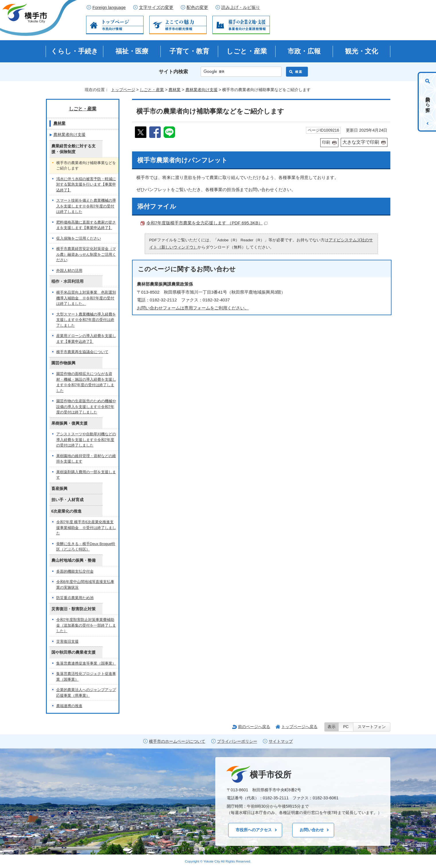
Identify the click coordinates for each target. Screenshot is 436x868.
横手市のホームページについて (177, 741)
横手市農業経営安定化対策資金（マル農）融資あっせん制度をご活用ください (86, 254)
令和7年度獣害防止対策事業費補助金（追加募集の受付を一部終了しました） (86, 625)
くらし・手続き (74, 51)
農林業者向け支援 (201, 90)
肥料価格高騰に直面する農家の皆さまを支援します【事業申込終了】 (86, 225)
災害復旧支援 (67, 641)
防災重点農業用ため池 (75, 598)
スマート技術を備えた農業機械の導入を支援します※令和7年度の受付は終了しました (86, 206)
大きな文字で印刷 (361, 142)
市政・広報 (304, 51)
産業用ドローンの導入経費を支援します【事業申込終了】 (86, 339)
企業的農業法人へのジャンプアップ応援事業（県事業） (86, 693)
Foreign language (109, 7)
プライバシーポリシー (237, 741)
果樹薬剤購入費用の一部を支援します (86, 475)
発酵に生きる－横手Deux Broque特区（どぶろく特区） (86, 547)
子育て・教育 (189, 51)
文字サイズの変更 (156, 7)
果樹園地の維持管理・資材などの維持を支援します (86, 459)
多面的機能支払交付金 (75, 571)
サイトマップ (281, 741)
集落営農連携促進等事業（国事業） (86, 663)
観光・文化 (362, 51)
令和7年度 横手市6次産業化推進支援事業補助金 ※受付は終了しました (86, 528)
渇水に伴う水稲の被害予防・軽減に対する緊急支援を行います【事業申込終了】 (86, 184)
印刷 (326, 142)
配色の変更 (197, 7)
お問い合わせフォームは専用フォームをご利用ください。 (193, 308)
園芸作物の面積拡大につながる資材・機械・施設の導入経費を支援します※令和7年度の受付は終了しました (86, 382)
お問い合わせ (312, 830)
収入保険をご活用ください (79, 238)
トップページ (123, 90)
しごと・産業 (247, 51)
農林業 (175, 90)
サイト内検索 (173, 72)
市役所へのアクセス (254, 830)
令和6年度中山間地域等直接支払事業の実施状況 (85, 585)
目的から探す (428, 102)
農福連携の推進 (69, 706)
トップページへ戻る (299, 727)
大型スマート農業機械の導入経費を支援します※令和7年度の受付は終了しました (86, 320)
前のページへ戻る (254, 727)
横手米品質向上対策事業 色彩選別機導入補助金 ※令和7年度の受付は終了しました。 (86, 298)
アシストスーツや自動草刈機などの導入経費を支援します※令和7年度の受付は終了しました (86, 440)
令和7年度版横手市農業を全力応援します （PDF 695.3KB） (207, 223)
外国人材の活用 (69, 271)
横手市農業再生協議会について (82, 352)
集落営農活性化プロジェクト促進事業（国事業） (86, 676)
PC (346, 727)
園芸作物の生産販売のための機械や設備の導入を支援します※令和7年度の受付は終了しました (86, 407)
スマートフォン (372, 727)
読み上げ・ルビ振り (241, 7)
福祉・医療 (132, 51)
